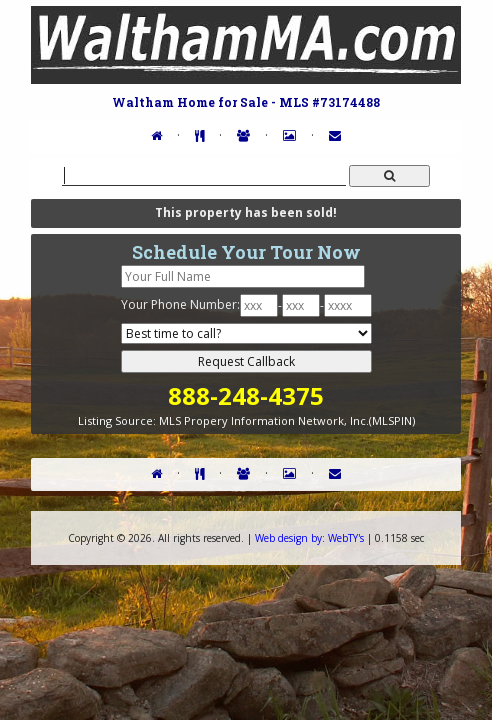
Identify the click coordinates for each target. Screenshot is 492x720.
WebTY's (309, 538)
